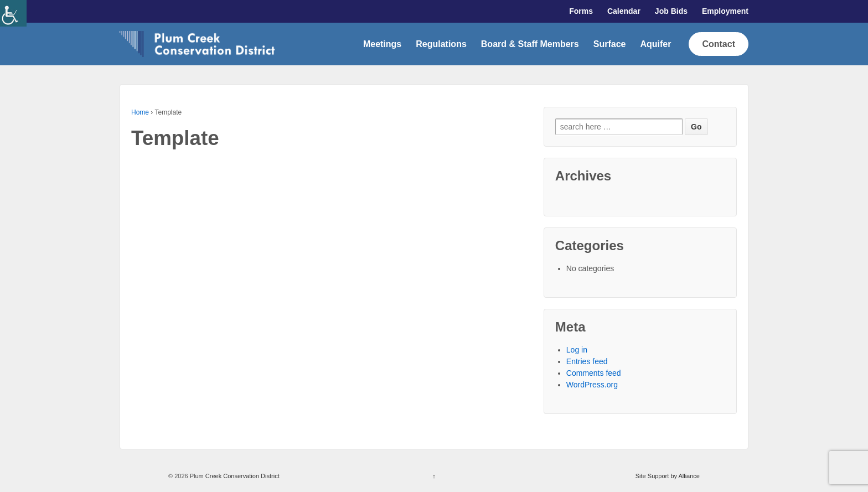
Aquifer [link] (655, 44)
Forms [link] (581, 11)
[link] (13, 13)
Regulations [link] (441, 44)
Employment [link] (725, 11)
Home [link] (140, 112)
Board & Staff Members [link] (530, 44)
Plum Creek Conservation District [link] (234, 476)
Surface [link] (610, 44)
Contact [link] (719, 44)
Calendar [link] (624, 11)
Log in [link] (577, 350)
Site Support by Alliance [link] (668, 476)
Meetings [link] (382, 44)
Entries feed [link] (587, 361)
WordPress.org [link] (592, 385)
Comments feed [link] (594, 373)
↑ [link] (434, 476)
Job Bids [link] (671, 11)
